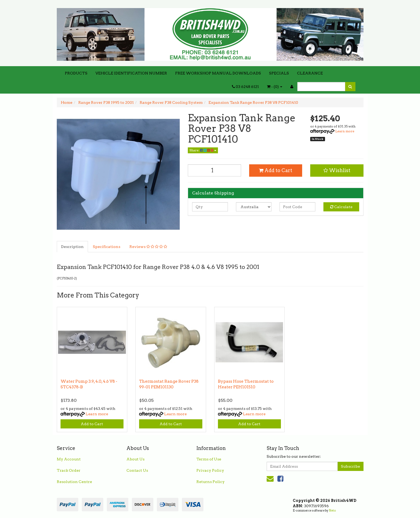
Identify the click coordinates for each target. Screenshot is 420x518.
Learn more (345, 131)
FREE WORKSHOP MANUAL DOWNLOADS (218, 73)
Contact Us (137, 470)
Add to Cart (276, 170)
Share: (203, 150)
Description (72, 247)
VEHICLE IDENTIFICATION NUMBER (131, 73)
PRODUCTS (76, 73)
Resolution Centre (74, 482)
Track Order (69, 470)
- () (275, 87)
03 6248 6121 (245, 87)
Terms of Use (209, 459)
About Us (135, 459)
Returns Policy (211, 482)
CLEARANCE (310, 73)
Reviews (148, 247)
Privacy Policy (210, 470)
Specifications (107, 247)
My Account (69, 459)
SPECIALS (279, 73)
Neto (332, 510)
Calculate (341, 207)
